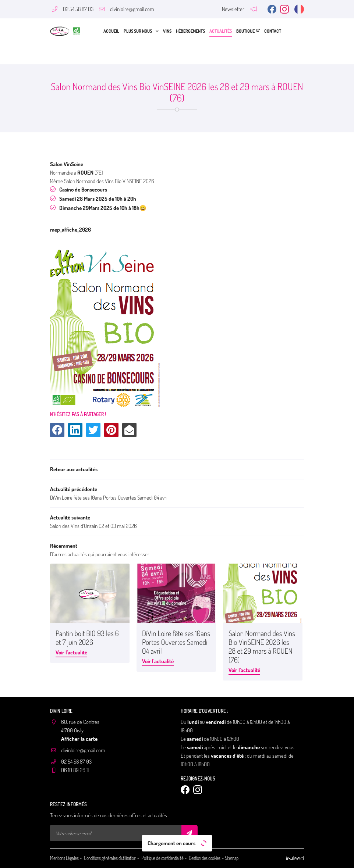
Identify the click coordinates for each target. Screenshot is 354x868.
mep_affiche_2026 (70, 229)
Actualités (221, 31)
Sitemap (232, 858)
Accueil (111, 31)
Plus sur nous (138, 31)
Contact (273, 31)
